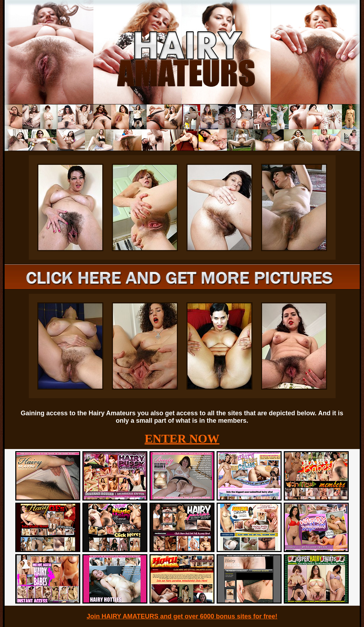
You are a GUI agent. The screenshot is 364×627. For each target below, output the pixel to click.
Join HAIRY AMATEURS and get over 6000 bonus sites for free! (182, 616)
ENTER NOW (182, 439)
